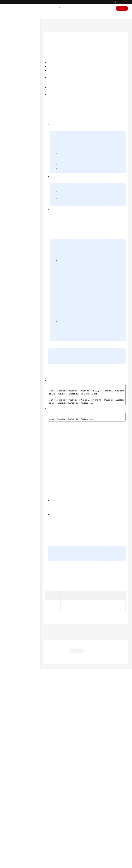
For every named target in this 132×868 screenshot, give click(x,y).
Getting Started (14, 68)
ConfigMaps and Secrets (23, 217)
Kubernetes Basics (15, 63)
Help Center (49, 25)
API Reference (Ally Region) (21, 360)
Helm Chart (18, 331)
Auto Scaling (18, 222)
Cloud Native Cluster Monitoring (25, 310)
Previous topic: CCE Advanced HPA (59, 818)
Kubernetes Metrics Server (24, 273)
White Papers (13, 388)
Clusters (16, 174)
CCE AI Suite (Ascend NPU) (25, 293)
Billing (10, 58)
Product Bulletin (15, 48)
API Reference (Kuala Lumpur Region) (22, 140)
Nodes (16, 179)
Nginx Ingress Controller (26, 266)
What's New (13, 44)
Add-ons (17, 227)
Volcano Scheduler (24, 299)
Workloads (18, 188)
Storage (16, 203)
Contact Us (69, 8)
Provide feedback (95, 841)
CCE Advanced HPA (24, 279)
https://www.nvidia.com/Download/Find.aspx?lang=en (75, 541)
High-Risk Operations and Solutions (24, 167)
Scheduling (17, 193)
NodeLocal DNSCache (25, 304)
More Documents (15, 102)
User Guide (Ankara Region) (22, 147)
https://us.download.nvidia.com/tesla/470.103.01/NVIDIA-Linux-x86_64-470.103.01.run (87, 676)
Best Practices (13, 78)
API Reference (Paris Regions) (22, 127)
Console (99, 8)
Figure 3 (73, 669)
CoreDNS (20, 237)
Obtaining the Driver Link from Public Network (99, 194)
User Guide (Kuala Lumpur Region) (21, 133)
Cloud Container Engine (67, 25)
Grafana (20, 321)
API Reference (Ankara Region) (23, 350)
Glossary (11, 374)
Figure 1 (121, 547)
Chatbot (48, 850)
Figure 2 (78, 616)
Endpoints (12, 393)
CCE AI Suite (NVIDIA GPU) (26, 285)
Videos (10, 97)
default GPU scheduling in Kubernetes (100, 302)
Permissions (18, 336)
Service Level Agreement (19, 383)
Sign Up (122, 8)
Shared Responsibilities (18, 379)
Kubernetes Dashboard (26, 257)
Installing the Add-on (56, 68)
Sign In (109, 8)
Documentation (84, 8)
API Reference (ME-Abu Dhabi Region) (23, 116)
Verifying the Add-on (56, 74)
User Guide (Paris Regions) (21, 122)
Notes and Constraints (56, 63)
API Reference (14, 82)
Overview (20, 232)
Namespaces (18, 212)
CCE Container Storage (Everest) (26, 243)
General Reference (16, 369)
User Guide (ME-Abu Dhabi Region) (22, 108)
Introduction (53, 57)
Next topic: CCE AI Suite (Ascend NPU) (61, 822)
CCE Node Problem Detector (24, 251)
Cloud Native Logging (25, 316)
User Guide (12, 73)
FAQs (9, 92)
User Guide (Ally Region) (20, 355)
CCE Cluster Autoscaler (25, 262)
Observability (18, 208)
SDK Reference (14, 87)
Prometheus (21, 326)
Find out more (102, 864)
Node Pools (18, 183)
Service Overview (15, 53)
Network (17, 198)
